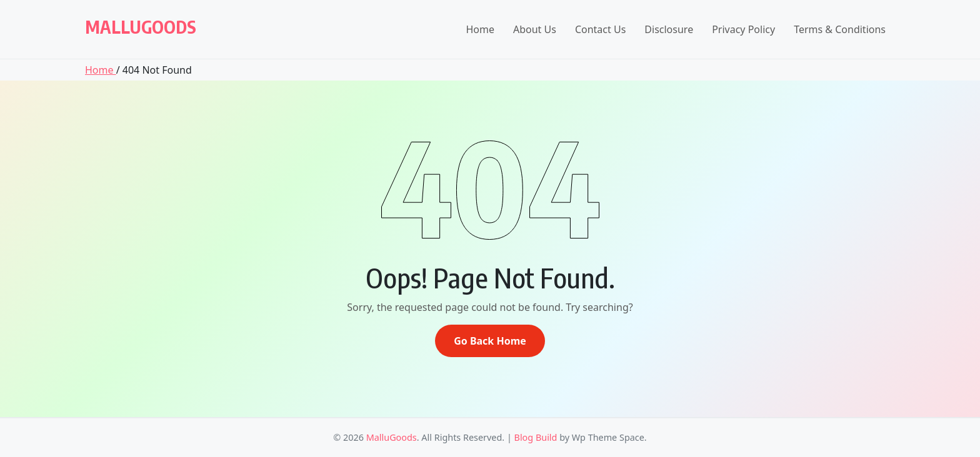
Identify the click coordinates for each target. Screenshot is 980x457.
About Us (535, 29)
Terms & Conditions (840, 29)
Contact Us (600, 29)
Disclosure (669, 29)
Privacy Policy (743, 29)
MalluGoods (141, 27)
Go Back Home (490, 341)
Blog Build (536, 437)
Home (480, 29)
